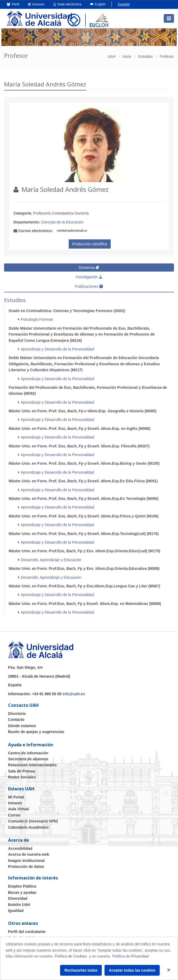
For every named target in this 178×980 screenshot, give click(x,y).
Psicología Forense (37, 319)
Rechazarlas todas (81, 970)
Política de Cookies (71, 956)
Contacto (16, 720)
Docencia (89, 267)
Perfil (13, 4)
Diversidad (18, 898)
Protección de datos (26, 867)
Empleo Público (22, 886)
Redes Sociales (22, 777)
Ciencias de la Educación (62, 222)
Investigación (89, 277)
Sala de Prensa (22, 771)
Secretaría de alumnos (28, 759)
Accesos (36, 4)
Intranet (15, 803)
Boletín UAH (19, 905)
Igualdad (16, 911)
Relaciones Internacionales (32, 765)
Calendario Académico (28, 827)
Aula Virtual (19, 809)
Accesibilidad (20, 848)
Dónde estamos (22, 726)
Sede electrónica (67, 4)
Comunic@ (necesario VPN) (33, 821)
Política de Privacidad (130, 956)
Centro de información (28, 753)
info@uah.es (74, 694)
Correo (14, 815)
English (98, 4)
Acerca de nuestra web (29, 854)
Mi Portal (16, 797)
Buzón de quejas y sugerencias (36, 732)
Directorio (17, 714)
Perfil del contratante (27, 932)
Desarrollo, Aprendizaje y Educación (51, 560)
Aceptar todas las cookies (132, 970)
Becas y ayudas (22, 892)
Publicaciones (89, 286)
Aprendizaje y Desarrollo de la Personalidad (57, 349)
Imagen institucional (26, 861)
